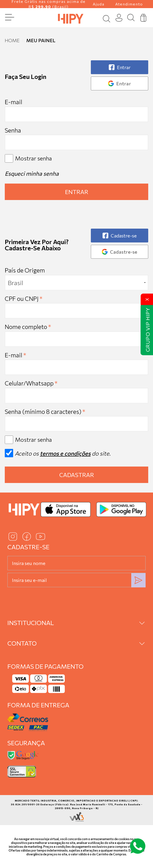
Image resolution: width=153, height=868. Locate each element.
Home (12, 40)
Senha (13, 130)
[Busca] (131, 18)
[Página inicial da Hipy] (71, 18)
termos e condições (65, 453)
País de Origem (25, 270)
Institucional (31, 623)
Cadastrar (77, 475)
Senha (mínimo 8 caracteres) (45, 411)
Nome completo (28, 327)
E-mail (76, 110)
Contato (22, 643)
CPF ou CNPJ (24, 298)
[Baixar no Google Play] (121, 509)
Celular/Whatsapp (31, 383)
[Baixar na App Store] (66, 509)
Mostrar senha (33, 158)
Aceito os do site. (58, 455)
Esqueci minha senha (32, 173)
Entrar (77, 192)
